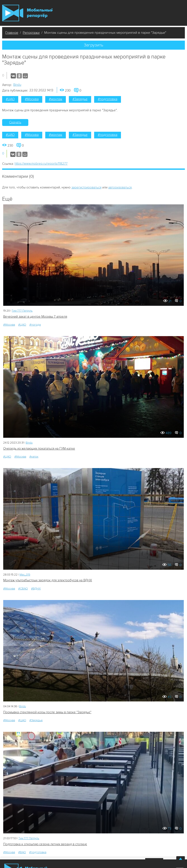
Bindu (17, 85)
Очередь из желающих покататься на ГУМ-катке (39, 449)
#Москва (32, 99)
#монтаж (56, 99)
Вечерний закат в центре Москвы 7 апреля (35, 317)
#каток (34, 457)
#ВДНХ (36, 589)
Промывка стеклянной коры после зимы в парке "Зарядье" (47, 712)
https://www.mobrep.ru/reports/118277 (41, 164)
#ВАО (22, 852)
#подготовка (108, 99)
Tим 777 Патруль (22, 311)
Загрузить (93, 45)
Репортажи (31, 33)
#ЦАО (10, 99)
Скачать (15, 122)
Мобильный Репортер (27, 13)
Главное (12, 33)
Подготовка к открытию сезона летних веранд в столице (45, 844)
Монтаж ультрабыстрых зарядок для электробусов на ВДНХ (48, 580)
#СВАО (23, 589)
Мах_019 (25, 575)
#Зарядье (80, 99)
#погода (35, 325)
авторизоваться (120, 187)
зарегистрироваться (86, 187)
